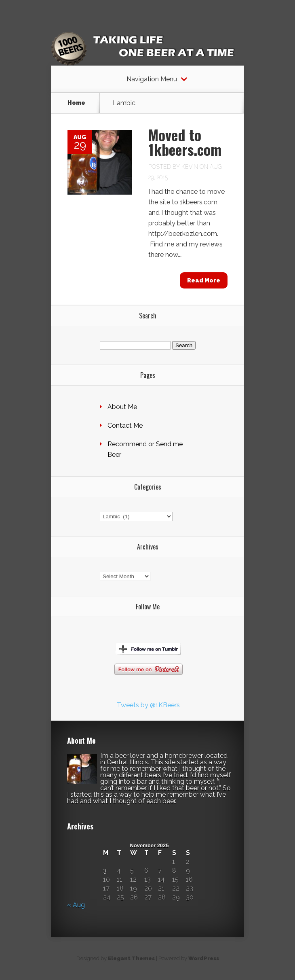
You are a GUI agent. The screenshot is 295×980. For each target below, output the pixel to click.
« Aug (76, 905)
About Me (122, 407)
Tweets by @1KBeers (148, 705)
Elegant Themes (131, 958)
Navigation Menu (152, 79)
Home (76, 103)
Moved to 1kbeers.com (185, 142)
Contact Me (125, 425)
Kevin (190, 167)
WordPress (204, 958)
